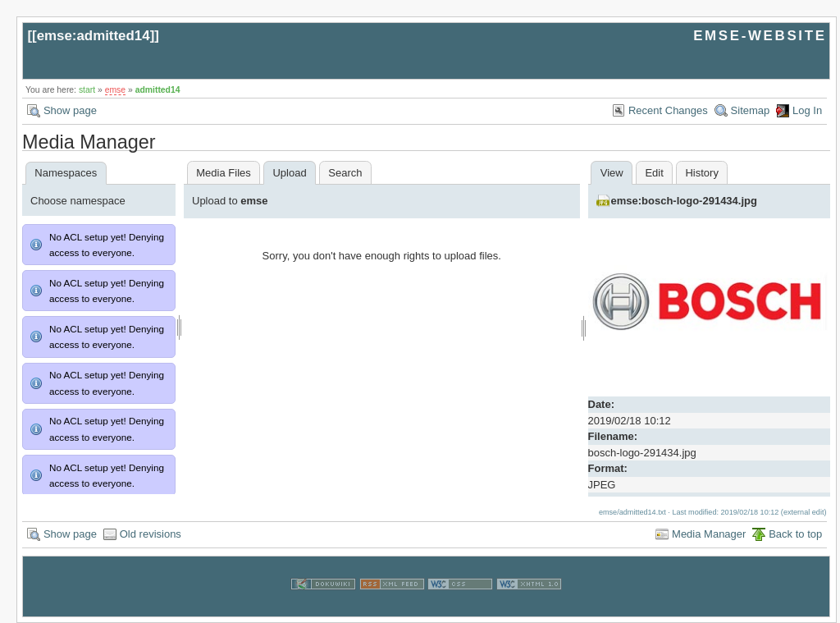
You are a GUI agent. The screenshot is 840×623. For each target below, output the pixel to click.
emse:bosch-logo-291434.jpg (684, 201)
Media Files (223, 173)
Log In (807, 110)
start (87, 90)
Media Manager (709, 534)
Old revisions (151, 534)
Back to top (795, 534)
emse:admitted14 (94, 36)
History (701, 173)
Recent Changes (668, 110)
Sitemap (751, 110)
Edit (654, 173)
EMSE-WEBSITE (760, 36)
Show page (70, 110)
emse (115, 90)
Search (345, 173)
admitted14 (158, 90)
